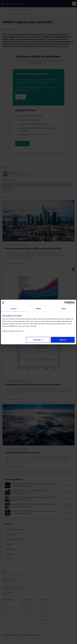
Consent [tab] (13, 308)
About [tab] (64, 308)
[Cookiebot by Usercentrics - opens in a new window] (66, 303)
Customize (38, 340)
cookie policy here (16, 331)
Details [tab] (38, 308)
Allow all (63, 340)
